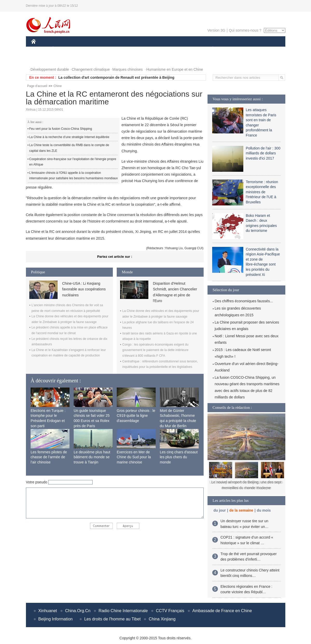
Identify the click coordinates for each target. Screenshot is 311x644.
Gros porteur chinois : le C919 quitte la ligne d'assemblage (136, 416)
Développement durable (50, 69)
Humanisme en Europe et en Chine (175, 69)
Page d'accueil (37, 86)
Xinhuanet (48, 611)
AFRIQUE (108, 49)
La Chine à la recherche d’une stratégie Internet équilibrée (69, 137)
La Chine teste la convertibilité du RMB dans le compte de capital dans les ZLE (69, 148)
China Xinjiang (162, 619)
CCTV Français (170, 611)
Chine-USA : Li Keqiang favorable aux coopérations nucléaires (84, 289)
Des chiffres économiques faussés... (244, 301)
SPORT (231, 49)
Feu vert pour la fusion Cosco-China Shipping (61, 129)
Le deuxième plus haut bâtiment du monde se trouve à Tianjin (92, 457)
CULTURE (154, 49)
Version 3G (216, 30)
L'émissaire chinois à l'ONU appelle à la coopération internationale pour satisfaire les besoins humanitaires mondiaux (74, 176)
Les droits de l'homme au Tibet (112, 619)
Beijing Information (56, 619)
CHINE (40, 49)
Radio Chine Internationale (123, 611)
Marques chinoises (127, 69)
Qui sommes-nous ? (245, 30)
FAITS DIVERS (182, 49)
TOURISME (253, 49)
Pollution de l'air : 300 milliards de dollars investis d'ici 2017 (263, 153)
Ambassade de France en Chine (222, 611)
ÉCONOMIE (62, 49)
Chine (57, 86)
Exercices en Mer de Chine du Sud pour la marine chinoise (134, 457)
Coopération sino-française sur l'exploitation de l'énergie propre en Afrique (73, 162)
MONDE (86, 49)
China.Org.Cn (78, 611)
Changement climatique (91, 69)
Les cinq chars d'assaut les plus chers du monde (179, 457)
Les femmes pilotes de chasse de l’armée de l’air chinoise (49, 457)
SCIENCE (131, 49)
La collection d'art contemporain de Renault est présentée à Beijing (116, 77)
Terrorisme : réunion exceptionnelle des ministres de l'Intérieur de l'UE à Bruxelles (262, 192)
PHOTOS (42, 59)
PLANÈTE (210, 49)
